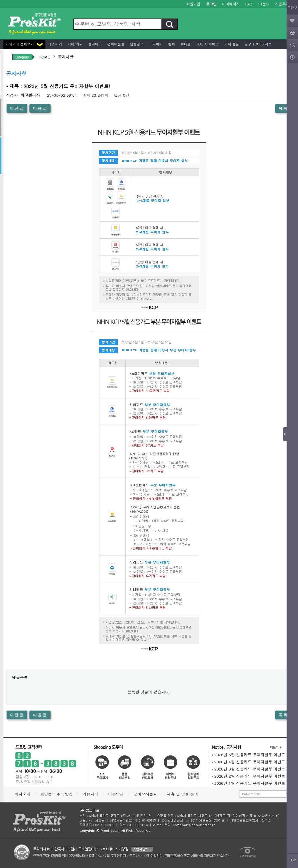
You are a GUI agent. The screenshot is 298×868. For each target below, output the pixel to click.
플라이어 (95, 44)
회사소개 (23, 794)
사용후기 (282, 4)
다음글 (40, 108)
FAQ (248, 4)
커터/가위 (75, 44)
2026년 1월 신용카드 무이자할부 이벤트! (249, 783)
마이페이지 (231, 4)
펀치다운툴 (115, 44)
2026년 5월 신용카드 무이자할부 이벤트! (249, 755)
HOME (44, 57)
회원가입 (193, 4)
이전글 (17, 108)
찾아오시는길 (145, 794)
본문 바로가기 (0, 0)
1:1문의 (264, 4)
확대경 (185, 44)
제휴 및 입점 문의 (184, 794)
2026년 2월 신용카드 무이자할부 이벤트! (249, 776)
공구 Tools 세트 (258, 44)
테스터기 (55, 44)
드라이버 (155, 44)
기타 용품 (231, 44)
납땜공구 (136, 44)
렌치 (171, 44)
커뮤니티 (90, 794)
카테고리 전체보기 (24, 44)
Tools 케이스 (207, 44)
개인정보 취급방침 (56, 794)
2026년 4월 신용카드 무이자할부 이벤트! (249, 762)
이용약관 (116, 794)
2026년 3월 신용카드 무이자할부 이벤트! (249, 769)
